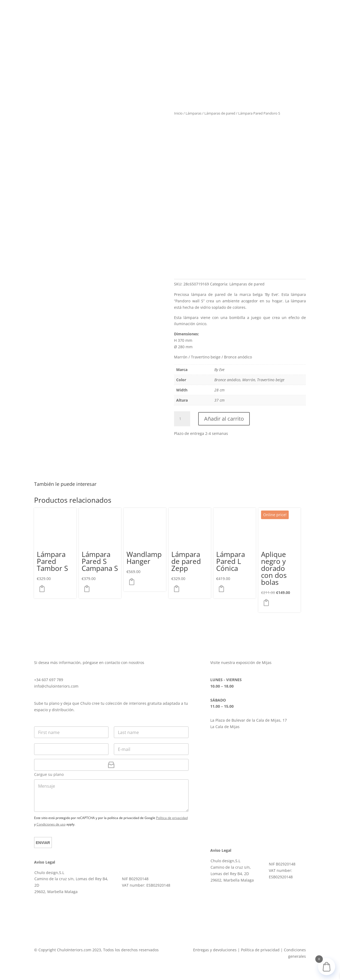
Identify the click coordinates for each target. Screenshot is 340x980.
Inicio (178, 113)
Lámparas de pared (220, 113)
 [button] (268, 603)
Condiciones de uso (51, 824)
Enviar (44, 843)
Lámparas (193, 113)
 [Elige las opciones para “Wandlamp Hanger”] (133, 582)
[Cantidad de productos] (182, 419)
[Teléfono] (71, 749)
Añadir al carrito (224, 419)
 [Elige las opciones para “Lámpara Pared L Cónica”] (223, 589)
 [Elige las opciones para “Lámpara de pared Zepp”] (178, 589)
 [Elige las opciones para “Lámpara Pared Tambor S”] (44, 589)
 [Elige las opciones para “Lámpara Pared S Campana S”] (88, 589)
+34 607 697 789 (49, 680)
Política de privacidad (172, 818)
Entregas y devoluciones (215, 950)
